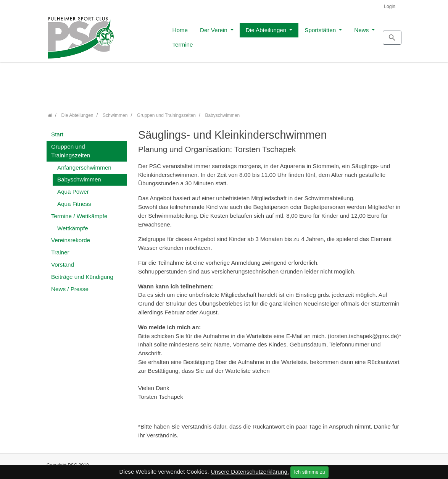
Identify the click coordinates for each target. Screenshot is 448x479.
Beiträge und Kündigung (82, 273)
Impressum (346, 464)
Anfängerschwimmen (84, 163)
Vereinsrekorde (71, 236)
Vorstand (63, 260)
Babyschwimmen (79, 176)
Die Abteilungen (225, 35)
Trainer (60, 248)
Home (138, 35)
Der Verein (173, 35)
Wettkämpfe (73, 224)
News (321, 35)
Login (390, 6)
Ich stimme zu (309, 472)
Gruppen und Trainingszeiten (71, 147)
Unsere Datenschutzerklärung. (250, 472)
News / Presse (70, 285)
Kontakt (314, 464)
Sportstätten (279, 35)
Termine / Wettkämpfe (79, 212)
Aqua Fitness (74, 200)
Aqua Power (73, 188)
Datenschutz (382, 464)
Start (57, 130)
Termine (356, 35)
